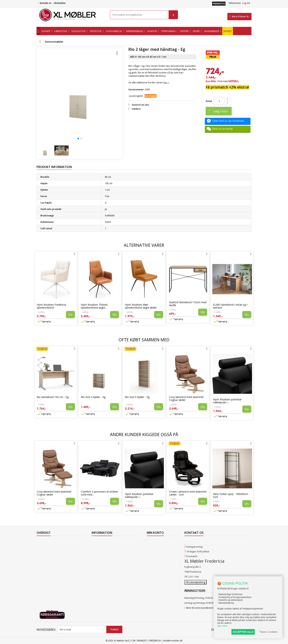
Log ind (246, 3)
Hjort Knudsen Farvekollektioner (110, 584)
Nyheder (41, 551)
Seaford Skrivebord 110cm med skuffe (188, 304)
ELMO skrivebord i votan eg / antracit (230, 306)
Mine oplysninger (156, 556)
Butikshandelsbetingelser (106, 565)
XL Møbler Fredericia (103, 575)
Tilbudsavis (43, 541)
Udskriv (136, 109)
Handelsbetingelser (103, 560)
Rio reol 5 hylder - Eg (137, 397)
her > (166, 82)
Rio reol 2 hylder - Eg (93, 397)
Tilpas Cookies (268, 632)
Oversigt (41, 570)
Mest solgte (43, 556)
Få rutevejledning (196, 582)
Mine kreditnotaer (157, 546)
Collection (42, 546)
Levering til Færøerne (103, 541)
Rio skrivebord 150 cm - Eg (53, 397)
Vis (70, 315)
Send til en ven (140, 105)
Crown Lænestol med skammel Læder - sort (188, 493)
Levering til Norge (101, 546)
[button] (78, 139)
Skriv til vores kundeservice (201, 608)
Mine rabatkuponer (158, 560)
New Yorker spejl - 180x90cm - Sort (231, 495)
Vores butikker (45, 560)
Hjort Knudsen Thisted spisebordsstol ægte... (94, 306)
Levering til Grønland (103, 551)
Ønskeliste (59, 3)
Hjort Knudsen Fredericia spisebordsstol (51, 306)
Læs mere (222, 626)
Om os (95, 570)
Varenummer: (136, 89)
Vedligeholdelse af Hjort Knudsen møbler (115, 580)
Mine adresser (155, 551)
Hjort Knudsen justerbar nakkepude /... (227, 401)
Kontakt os (46, 3)
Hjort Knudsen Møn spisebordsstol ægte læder (141, 306)
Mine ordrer (153, 541)
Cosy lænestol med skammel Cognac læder (186, 398)
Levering (96, 556)
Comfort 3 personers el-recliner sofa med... (99, 493)
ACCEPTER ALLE (243, 632)
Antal (209, 101)
